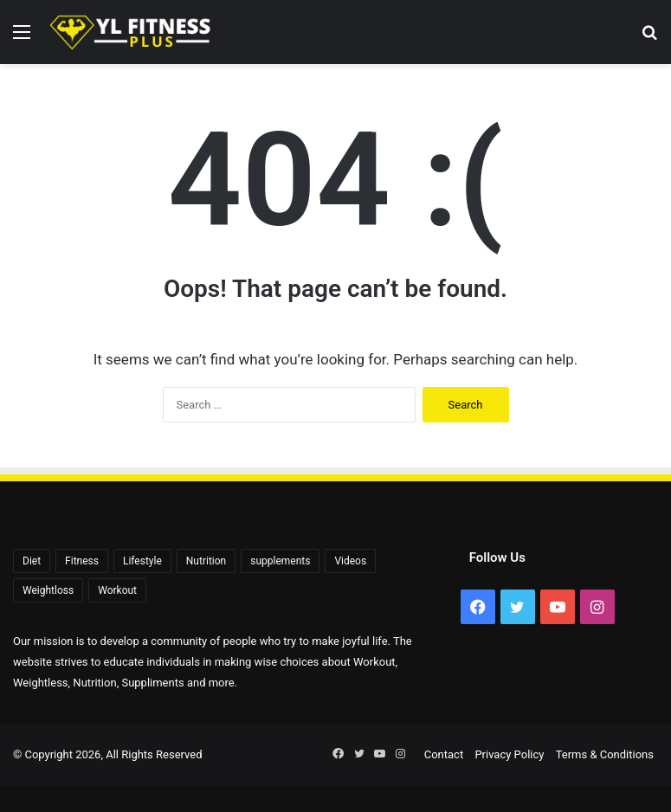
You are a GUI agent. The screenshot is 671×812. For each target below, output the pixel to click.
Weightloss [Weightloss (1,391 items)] (48, 590)
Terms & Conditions (605, 754)
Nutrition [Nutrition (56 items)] (206, 561)
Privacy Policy (509, 754)
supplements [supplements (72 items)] (280, 561)
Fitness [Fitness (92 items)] (82, 561)
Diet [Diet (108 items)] (32, 561)
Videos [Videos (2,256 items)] (350, 561)
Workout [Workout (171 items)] (117, 590)
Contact (444, 754)
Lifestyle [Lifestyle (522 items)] (142, 561)
